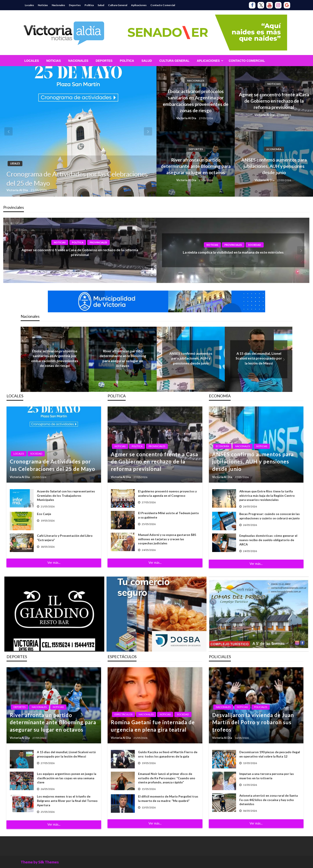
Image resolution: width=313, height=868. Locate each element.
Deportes (75, 5)
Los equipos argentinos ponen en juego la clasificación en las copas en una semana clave (67, 778)
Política (89, 5)
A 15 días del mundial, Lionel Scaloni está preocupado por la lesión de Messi (259, 358)
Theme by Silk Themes (40, 862)
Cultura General (118, 5)
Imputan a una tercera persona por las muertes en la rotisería (267, 776)
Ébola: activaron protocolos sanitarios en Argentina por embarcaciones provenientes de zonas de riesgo (196, 101)
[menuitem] (32, 61)
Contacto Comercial (163, 5)
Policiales (261, 707)
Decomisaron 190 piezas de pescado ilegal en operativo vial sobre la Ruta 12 (270, 754)
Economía (274, 149)
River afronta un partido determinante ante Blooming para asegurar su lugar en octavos (196, 166)
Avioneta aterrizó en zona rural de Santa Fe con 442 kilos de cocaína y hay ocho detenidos (269, 800)
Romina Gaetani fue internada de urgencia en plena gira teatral (153, 726)
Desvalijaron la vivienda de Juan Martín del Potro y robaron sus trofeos (253, 722)
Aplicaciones (139, 5)
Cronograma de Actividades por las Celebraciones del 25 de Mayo (77, 179)
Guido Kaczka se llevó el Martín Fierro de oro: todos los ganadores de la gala (168, 754)
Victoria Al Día (17, 190)
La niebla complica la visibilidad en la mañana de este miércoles (233, 252)
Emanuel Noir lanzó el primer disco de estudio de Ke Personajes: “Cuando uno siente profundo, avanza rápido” (167, 778)
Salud (101, 5)
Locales (29, 5)
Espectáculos (123, 714)
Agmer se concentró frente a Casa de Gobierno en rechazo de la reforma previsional (274, 101)
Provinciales (98, 242)
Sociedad (255, 245)
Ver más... (54, 563)
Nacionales (58, 5)
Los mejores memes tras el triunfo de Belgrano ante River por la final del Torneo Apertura (67, 801)
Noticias (43, 5)
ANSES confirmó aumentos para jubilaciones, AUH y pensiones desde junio (274, 166)
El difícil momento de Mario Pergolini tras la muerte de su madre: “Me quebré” (168, 799)
